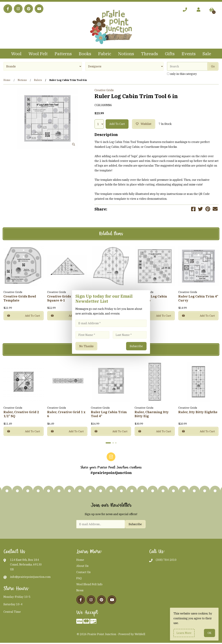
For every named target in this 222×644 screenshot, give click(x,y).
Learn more (184, 633)
